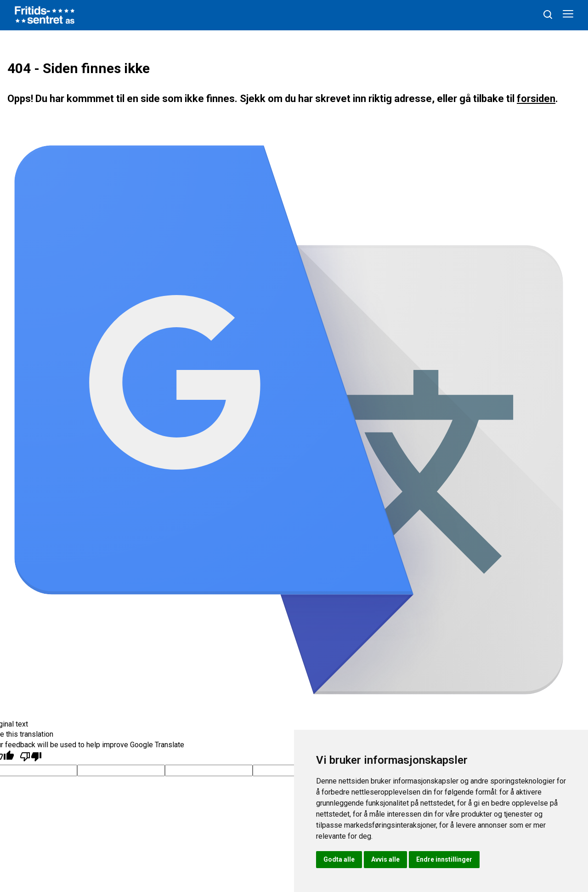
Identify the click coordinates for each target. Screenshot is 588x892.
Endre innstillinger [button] (444, 859)
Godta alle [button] (339, 859)
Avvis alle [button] (385, 859)
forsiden (536, 99)
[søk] (548, 14)
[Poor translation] (31, 757)
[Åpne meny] (568, 15)
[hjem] (45, 14)
